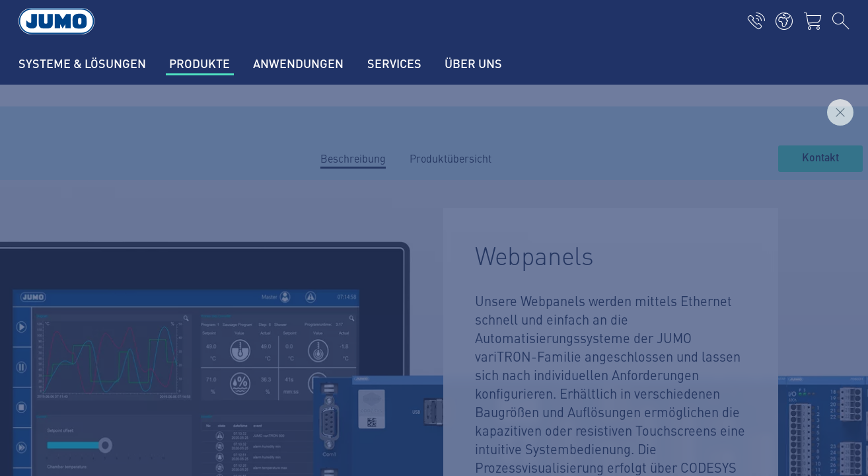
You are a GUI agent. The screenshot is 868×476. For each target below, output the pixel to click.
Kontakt (820, 158)
